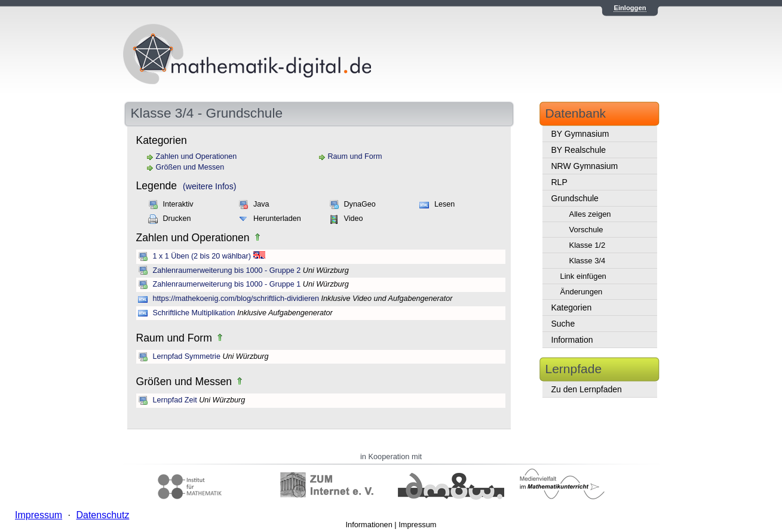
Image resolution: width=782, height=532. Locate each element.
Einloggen (630, 8)
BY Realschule (579, 150)
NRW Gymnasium (585, 166)
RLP (559, 182)
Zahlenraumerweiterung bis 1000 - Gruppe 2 (227, 270)
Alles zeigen (590, 214)
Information (572, 340)
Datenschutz (102, 515)
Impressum (417, 525)
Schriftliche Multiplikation (194, 313)
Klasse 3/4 (588, 261)
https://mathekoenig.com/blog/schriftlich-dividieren (236, 299)
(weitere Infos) (209, 186)
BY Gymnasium (580, 134)
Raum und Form (355, 156)
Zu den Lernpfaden (587, 389)
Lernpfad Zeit (175, 400)
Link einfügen (583, 276)
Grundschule (575, 198)
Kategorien (572, 307)
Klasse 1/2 (588, 245)
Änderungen (582, 292)
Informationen (369, 525)
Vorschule (586, 230)
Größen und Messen (190, 167)
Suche (563, 324)
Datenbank (576, 113)
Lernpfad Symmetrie (187, 356)
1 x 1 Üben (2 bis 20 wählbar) (202, 256)
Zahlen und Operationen (197, 156)
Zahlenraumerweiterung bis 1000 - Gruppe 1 (227, 284)
